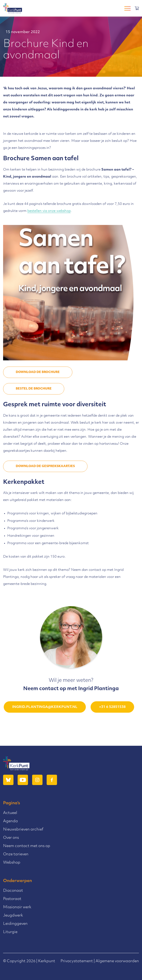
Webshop (12, 863)
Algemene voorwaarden (117, 961)
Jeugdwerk (13, 916)
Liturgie (10, 932)
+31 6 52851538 (112, 707)
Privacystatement (77, 961)
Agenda (10, 821)
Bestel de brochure (34, 389)
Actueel (10, 813)
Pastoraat (12, 899)
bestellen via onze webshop (49, 211)
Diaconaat (13, 891)
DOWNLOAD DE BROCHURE (38, 372)
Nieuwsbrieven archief (23, 830)
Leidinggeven (15, 924)
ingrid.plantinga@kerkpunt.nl (45, 707)
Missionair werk (17, 907)
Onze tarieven (16, 854)
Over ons (11, 838)
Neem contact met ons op (27, 846)
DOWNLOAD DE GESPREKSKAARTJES (45, 466)
